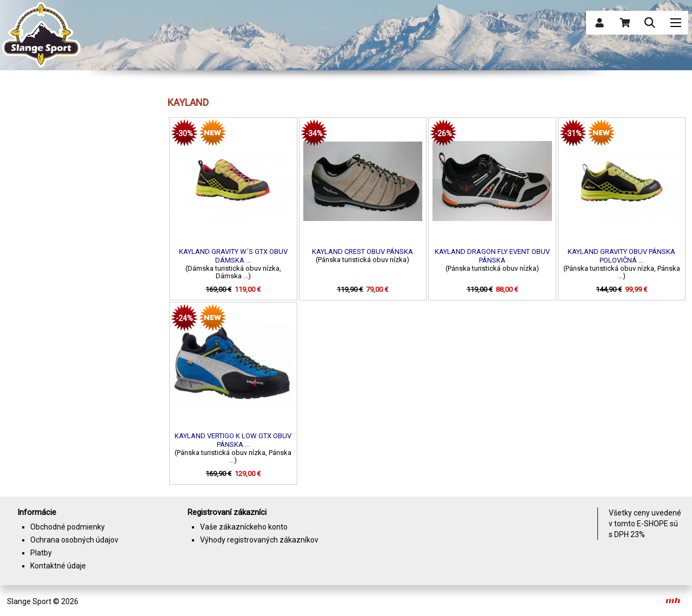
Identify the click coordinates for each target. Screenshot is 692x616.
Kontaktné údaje (58, 566)
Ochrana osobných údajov (74, 540)
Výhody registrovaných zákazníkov (259, 540)
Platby (41, 553)
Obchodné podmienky (68, 527)
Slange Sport (29, 601)
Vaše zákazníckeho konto (244, 527)
